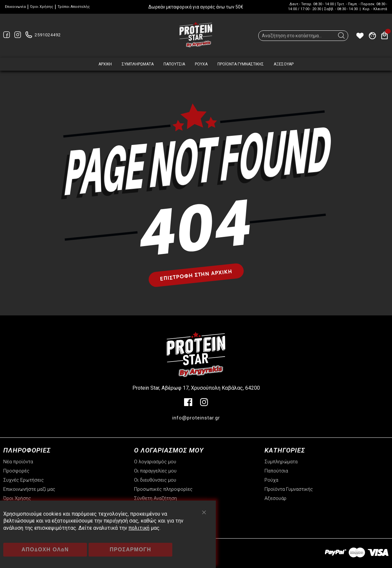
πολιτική (139, 528)
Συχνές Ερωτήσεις (24, 480)
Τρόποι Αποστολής (74, 7)
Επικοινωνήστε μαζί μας (29, 489)
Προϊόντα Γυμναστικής (289, 489)
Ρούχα (271, 480)
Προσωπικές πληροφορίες (163, 489)
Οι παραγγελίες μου (155, 471)
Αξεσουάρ (275, 498)
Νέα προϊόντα (18, 462)
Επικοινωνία (15, 7)
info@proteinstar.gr (196, 418)
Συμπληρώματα (281, 462)
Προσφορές (16, 471)
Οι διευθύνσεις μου (155, 480)
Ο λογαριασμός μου (155, 462)
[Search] (341, 37)
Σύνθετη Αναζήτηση (155, 498)
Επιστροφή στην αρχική (196, 275)
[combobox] (303, 36)
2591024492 (48, 35)
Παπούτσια (276, 471)
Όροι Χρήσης (42, 7)
